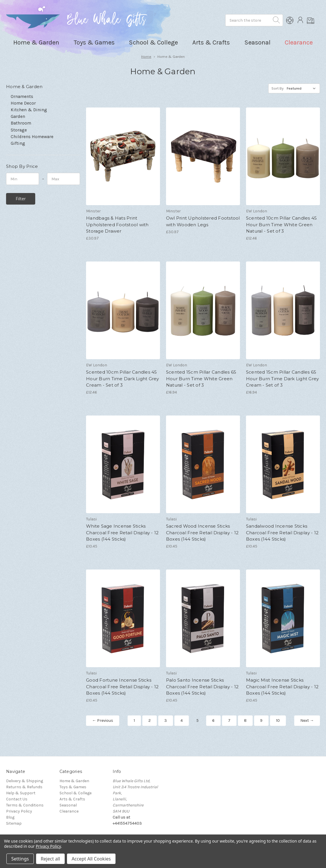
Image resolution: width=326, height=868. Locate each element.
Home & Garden (74, 781)
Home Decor (23, 103)
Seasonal (68, 805)
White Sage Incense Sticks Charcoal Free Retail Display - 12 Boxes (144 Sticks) (122, 533)
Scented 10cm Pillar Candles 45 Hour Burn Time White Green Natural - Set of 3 (282, 225)
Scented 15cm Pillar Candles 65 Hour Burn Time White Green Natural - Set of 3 (201, 379)
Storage (19, 130)
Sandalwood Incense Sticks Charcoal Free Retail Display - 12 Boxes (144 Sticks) (282, 533)
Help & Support (21, 793)
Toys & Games (73, 787)
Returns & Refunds (24, 787)
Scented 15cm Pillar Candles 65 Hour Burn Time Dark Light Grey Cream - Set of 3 (283, 379)
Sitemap (14, 823)
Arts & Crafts (72, 799)
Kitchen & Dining (29, 110)
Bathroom (21, 123)
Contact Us (17, 799)
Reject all (50, 859)
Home (146, 56)
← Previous (103, 720)
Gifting (18, 143)
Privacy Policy (19, 811)
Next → (307, 720)
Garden (18, 116)
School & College (76, 793)
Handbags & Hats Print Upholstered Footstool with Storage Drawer (117, 225)
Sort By (277, 88)
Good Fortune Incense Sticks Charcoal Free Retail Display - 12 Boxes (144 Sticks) (122, 687)
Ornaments (22, 97)
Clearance (299, 42)
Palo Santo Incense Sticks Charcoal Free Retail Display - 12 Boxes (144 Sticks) (202, 687)
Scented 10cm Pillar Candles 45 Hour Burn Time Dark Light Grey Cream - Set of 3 (123, 379)
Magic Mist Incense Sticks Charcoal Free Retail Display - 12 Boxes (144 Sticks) (282, 687)
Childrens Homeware (32, 137)
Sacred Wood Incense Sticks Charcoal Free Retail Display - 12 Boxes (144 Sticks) (202, 533)
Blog (10, 817)
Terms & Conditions (25, 805)
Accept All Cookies (91, 859)
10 (278, 720)
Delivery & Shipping (25, 781)
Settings (20, 859)
